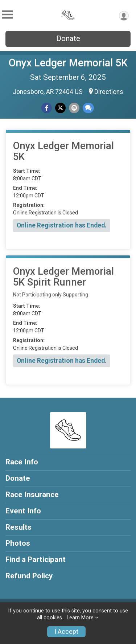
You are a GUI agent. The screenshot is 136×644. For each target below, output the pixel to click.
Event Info (23, 511)
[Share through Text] (88, 108)
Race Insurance (32, 495)
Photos (18, 543)
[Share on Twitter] (60, 108)
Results (18, 527)
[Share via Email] (74, 108)
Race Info (22, 462)
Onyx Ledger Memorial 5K (68, 63)
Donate (68, 38)
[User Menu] (124, 16)
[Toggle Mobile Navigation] (7, 15)
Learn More (80, 618)
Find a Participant (36, 559)
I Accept (66, 632)
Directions (109, 92)
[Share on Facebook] (47, 108)
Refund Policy (29, 576)
